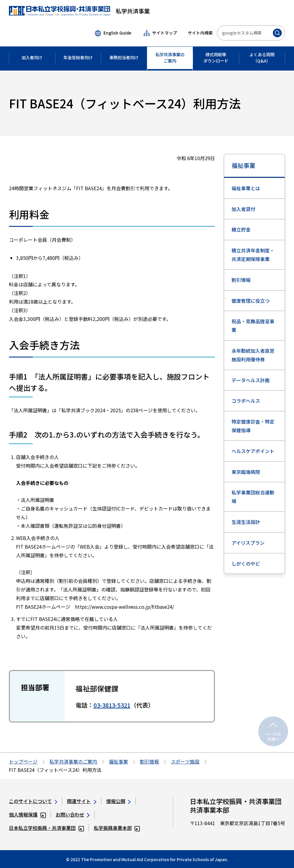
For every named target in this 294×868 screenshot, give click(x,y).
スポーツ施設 (185, 761)
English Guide (113, 33)
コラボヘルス (246, 401)
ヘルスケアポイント (253, 451)
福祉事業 (243, 165)
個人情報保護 (27, 814)
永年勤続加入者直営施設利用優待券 (253, 355)
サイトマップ (160, 33)
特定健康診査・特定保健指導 (253, 426)
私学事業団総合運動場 (253, 497)
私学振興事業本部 (117, 828)
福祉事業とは (246, 188)
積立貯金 (241, 230)
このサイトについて (33, 801)
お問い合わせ (73, 814)
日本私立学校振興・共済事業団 (46, 828)
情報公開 (118, 801)
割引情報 (241, 280)
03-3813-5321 (112, 705)
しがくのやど (246, 563)
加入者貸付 (243, 209)
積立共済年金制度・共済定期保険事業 (253, 255)
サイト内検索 (200, 33)
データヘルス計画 (251, 380)
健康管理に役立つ (251, 301)
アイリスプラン (248, 543)
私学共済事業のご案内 (73, 761)
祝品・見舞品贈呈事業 (253, 325)
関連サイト (82, 801)
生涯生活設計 (246, 522)
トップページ (23, 761)
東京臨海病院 (246, 472)
